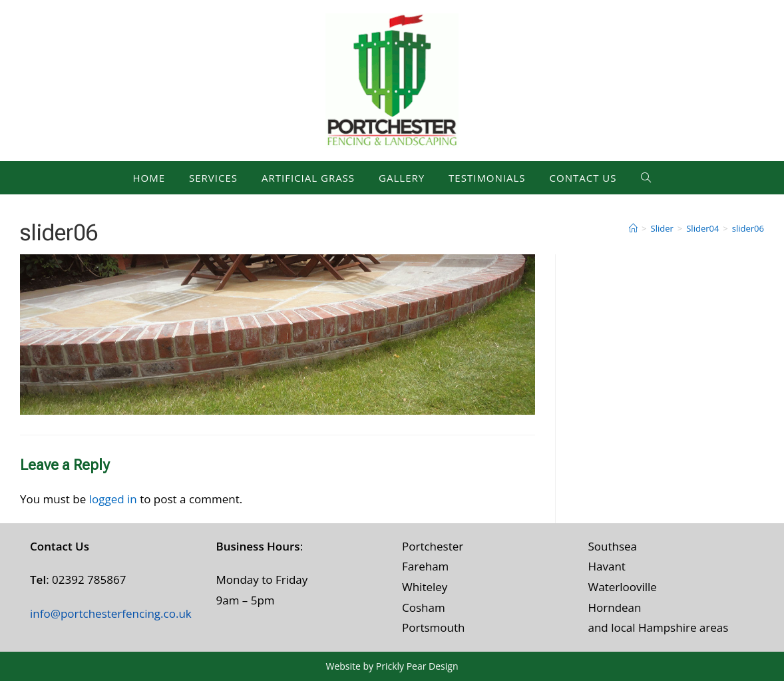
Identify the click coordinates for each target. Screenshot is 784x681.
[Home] (633, 228)
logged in (113, 499)
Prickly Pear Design (417, 666)
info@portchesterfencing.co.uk (111, 613)
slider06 (748, 228)
